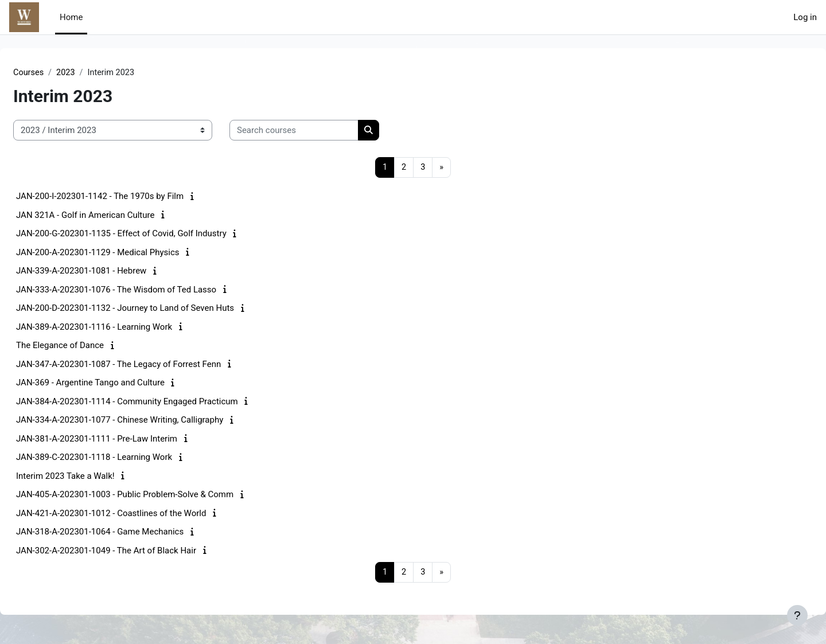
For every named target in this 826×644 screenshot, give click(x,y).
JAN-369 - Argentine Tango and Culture (118, 384)
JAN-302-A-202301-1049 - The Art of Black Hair (134, 551)
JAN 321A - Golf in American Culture (113, 216)
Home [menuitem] (71, 17)
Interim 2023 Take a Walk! (93, 477)
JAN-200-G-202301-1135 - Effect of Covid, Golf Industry (149, 235)
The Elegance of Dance (87, 346)
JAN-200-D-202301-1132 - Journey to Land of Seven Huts (153, 309)
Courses (57, 73)
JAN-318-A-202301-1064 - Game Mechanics (127, 533)
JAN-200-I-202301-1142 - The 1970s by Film (127, 197)
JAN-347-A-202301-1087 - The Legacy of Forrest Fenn (146, 365)
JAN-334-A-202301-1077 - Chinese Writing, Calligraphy (147, 421)
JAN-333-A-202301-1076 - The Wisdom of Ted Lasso (144, 290)
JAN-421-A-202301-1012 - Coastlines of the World (139, 514)
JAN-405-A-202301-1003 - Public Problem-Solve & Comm (152, 495)
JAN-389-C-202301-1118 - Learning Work (122, 458)
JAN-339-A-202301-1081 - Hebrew (109, 272)
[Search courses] (322, 131)
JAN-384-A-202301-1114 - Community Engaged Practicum (155, 402)
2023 (95, 73)
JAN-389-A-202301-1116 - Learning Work (122, 327)
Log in (805, 17)
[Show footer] (797, 615)
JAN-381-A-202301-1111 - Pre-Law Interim (124, 439)
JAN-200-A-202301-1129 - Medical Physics (125, 253)
